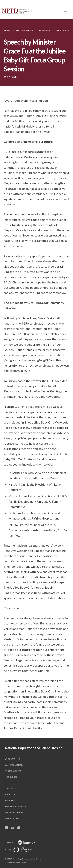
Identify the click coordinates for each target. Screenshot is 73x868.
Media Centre (13, 771)
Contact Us (11, 788)
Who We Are (12, 759)
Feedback (10, 794)
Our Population (14, 765)
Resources (11, 777)
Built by (21, 850)
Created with (22, 842)
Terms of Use (12, 818)
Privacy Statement (14, 812)
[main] (36, 379)
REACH (9, 800)
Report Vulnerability (15, 806)
